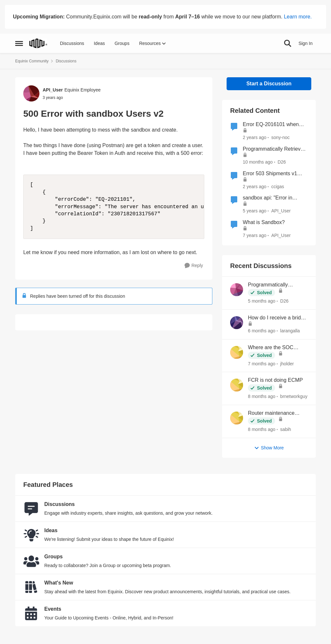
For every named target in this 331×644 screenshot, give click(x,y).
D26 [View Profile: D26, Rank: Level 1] (282, 162)
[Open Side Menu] (19, 43)
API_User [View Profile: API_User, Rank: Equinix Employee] (53, 90)
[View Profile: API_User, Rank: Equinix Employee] (31, 93)
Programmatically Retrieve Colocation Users (273, 149)
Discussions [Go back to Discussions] (66, 61)
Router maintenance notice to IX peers (271, 413)
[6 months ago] (262, 331)
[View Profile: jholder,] (237, 352)
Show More (269, 448)
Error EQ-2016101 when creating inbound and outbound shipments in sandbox (271, 125)
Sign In (305, 43)
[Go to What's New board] (31, 587)
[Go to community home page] (38, 43)
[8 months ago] (262, 397)
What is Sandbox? (264, 222)
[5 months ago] (262, 301)
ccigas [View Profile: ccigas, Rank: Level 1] (278, 186)
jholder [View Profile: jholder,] (287, 363)
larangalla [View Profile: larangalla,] (290, 331)
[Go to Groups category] (31, 561)
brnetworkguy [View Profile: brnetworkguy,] (294, 396)
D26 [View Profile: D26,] (284, 301)
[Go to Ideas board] (31, 535)
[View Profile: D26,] (237, 290)
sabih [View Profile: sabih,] (286, 429)
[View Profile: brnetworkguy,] (237, 385)
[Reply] (194, 266)
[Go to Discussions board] (31, 509)
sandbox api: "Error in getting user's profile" (267, 198)
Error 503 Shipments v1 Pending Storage (270, 174)
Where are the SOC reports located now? (272, 348)
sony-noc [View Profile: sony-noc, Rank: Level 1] (280, 137)
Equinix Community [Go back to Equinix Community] (32, 61)
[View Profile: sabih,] (237, 418)
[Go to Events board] (31, 613)
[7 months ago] (262, 364)
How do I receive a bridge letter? (277, 318)
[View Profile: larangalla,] (237, 323)
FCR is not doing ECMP (275, 380)
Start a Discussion (269, 84)
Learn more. (298, 17)
